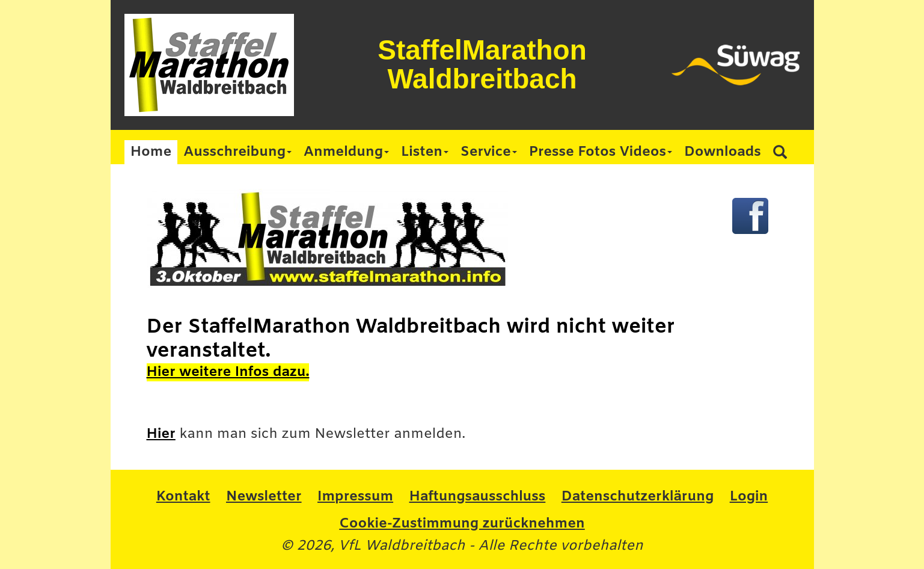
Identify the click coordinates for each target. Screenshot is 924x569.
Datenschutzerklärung (638, 497)
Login (749, 497)
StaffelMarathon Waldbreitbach (482, 64)
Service (489, 152)
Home (151, 152)
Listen (425, 152)
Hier (161, 434)
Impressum (355, 497)
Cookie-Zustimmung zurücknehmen (462, 524)
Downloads (723, 152)
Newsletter (264, 497)
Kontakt (183, 497)
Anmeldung (346, 152)
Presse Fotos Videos (601, 152)
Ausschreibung (237, 152)
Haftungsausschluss (478, 497)
